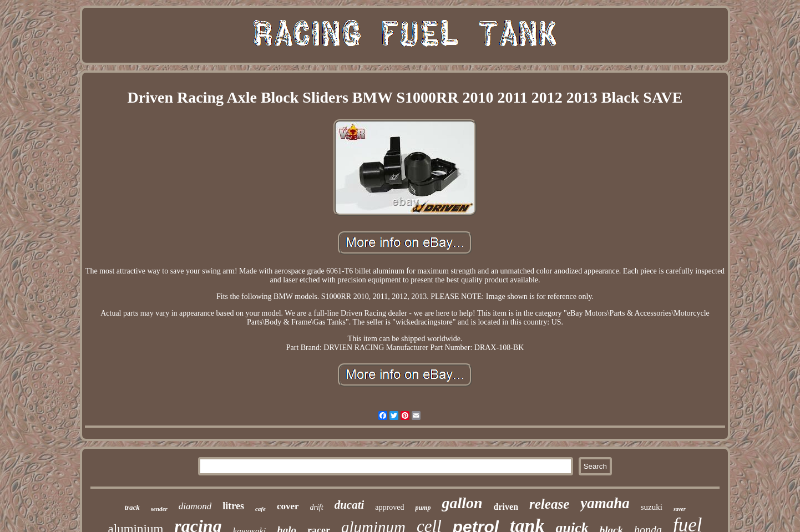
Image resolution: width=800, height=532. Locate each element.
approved (389, 507)
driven (506, 507)
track (132, 507)
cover (288, 506)
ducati (350, 505)
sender (159, 509)
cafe (260, 509)
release (549, 504)
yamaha (605, 503)
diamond (195, 506)
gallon (462, 503)
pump (423, 508)
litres (233, 506)
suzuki (652, 507)
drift (317, 507)
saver (680, 509)
